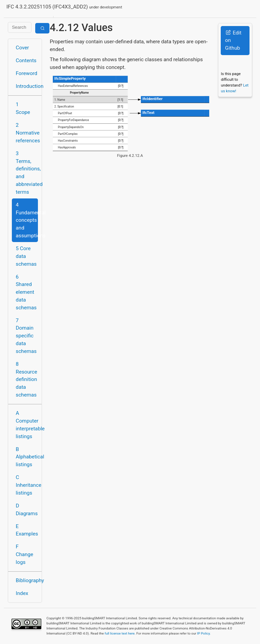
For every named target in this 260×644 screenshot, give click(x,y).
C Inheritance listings (27, 485)
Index (22, 593)
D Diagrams (27, 510)
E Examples (27, 530)
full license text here (120, 633)
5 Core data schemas (26, 256)
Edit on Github (233, 41)
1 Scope (23, 108)
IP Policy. (204, 633)
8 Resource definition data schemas (27, 379)
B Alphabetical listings (27, 457)
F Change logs (25, 554)
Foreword (27, 73)
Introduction (27, 86)
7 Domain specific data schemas (26, 336)
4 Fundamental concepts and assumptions (27, 220)
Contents (26, 61)
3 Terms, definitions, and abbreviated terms (27, 173)
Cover (23, 48)
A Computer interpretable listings (27, 425)
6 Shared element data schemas (26, 292)
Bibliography (27, 580)
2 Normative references (27, 133)
